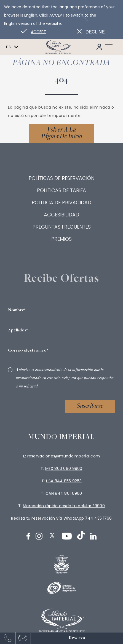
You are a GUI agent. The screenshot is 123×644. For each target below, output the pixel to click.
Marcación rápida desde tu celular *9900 (64, 506)
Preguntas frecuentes (62, 227)
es (12, 47)
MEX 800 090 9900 (64, 468)
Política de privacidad (62, 202)
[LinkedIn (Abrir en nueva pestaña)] (93, 536)
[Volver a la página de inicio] (62, 133)
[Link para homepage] (62, 47)
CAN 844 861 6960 (64, 493)
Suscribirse (90, 406)
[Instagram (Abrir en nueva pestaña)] (39, 536)
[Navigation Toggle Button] (111, 47)
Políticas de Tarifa (62, 190)
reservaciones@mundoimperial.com (64, 456)
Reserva (77, 638)
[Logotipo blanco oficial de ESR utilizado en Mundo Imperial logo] (62, 588)
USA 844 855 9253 (64, 481)
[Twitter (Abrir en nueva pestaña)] (52, 535)
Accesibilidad (62, 215)
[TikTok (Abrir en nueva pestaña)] (81, 535)
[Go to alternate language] (34, 32)
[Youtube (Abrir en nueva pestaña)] (67, 536)
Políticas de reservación (62, 178)
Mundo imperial (62, 437)
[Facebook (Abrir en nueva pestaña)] (28, 536)
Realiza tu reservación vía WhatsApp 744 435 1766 (61, 518)
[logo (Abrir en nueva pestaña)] (62, 564)
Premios (62, 239)
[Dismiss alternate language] (91, 32)
